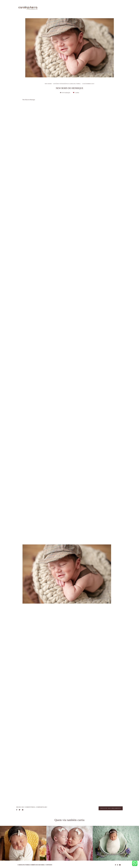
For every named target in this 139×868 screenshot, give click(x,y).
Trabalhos (89, 8)
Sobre (78, 8)
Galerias (100, 8)
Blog (109, 8)
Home (70, 8)
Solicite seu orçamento (111, 808)
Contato (118, 8)
